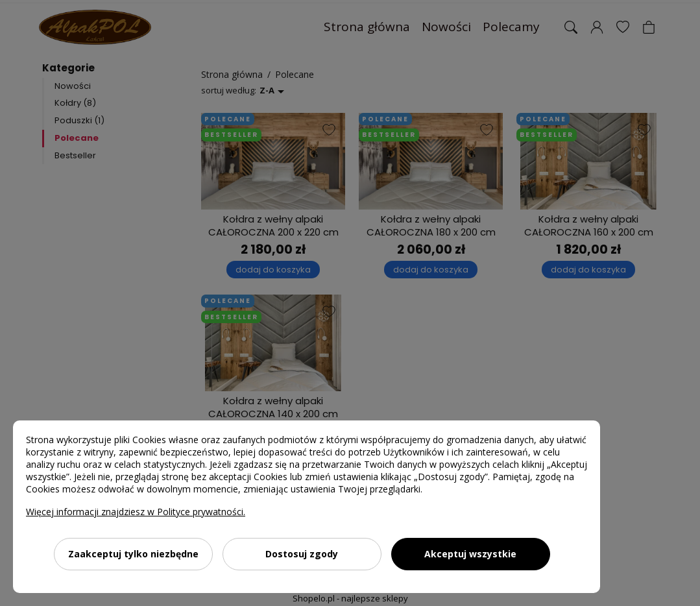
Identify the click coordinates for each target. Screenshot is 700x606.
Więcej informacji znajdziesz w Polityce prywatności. (136, 512)
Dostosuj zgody (302, 554)
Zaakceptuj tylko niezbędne (133, 554)
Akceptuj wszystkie (470, 554)
